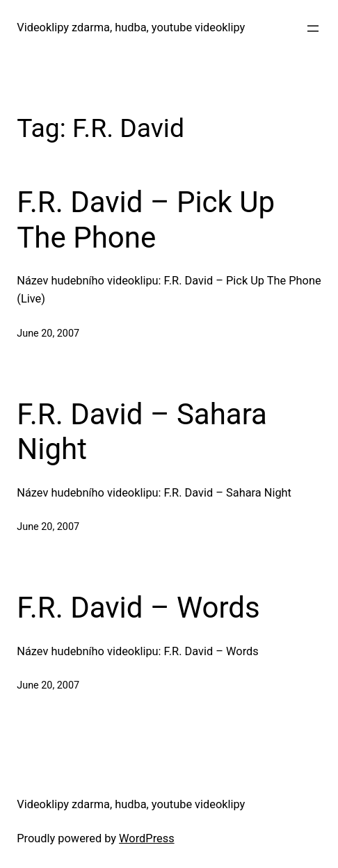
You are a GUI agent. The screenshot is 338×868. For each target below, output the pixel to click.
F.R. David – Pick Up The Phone (146, 219)
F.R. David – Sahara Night (142, 432)
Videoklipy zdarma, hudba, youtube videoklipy (131, 27)
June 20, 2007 (48, 333)
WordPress (147, 838)
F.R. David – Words (138, 608)
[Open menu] (313, 29)
